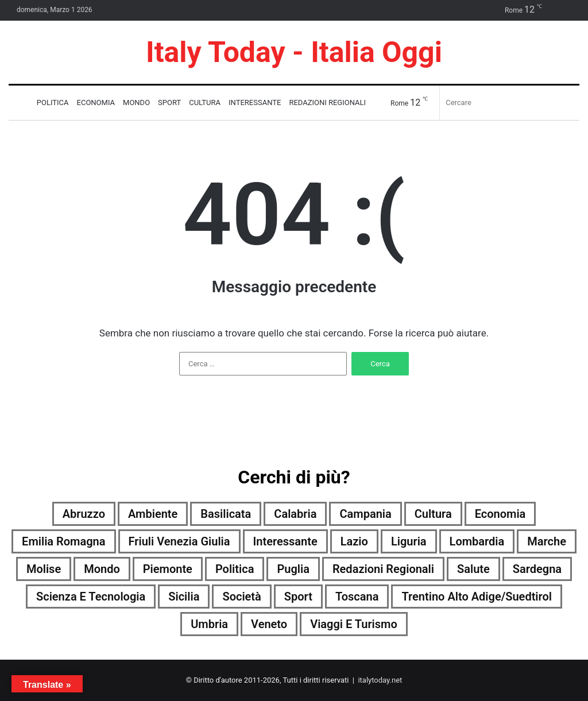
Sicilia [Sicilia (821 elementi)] (184, 597)
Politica (53, 102)
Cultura (205, 102)
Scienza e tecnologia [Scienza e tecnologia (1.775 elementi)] (91, 597)
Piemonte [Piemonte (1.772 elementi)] (168, 569)
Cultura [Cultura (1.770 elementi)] (433, 514)
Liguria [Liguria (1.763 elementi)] (409, 541)
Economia (96, 102)
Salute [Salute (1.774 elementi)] (473, 569)
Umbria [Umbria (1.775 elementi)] (209, 624)
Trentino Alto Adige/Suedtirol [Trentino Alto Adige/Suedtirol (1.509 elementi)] (477, 597)
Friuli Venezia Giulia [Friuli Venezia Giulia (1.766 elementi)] (179, 541)
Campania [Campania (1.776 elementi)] (365, 514)
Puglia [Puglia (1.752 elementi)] (293, 569)
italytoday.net (380, 680)
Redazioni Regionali (327, 102)
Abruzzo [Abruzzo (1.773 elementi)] (84, 514)
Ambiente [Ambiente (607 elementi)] (153, 514)
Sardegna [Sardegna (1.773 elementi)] (537, 569)
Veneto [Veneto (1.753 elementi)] (269, 624)
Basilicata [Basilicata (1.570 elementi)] (226, 514)
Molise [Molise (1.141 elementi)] (44, 569)
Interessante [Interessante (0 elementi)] (285, 541)
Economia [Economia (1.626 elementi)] (500, 514)
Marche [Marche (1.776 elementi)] (547, 541)
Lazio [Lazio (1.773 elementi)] (354, 541)
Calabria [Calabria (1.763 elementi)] (295, 514)
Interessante (255, 102)
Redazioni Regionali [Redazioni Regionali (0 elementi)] (383, 569)
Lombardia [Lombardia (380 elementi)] (477, 541)
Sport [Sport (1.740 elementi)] (298, 597)
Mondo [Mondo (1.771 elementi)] (102, 569)
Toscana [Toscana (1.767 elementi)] (357, 597)
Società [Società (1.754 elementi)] (241, 597)
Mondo (136, 102)
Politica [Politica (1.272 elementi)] (235, 569)
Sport (169, 102)
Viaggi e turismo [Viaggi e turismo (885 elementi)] (354, 624)
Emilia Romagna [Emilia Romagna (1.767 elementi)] (63, 541)
